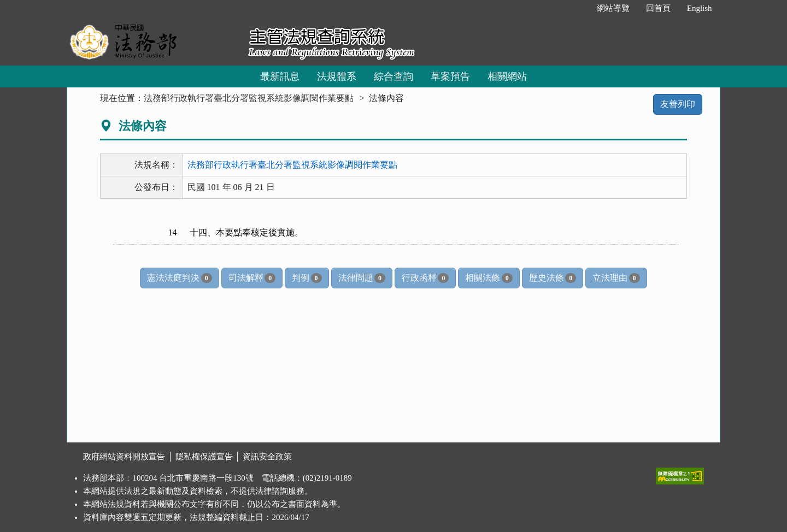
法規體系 (337, 76)
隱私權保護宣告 (204, 457)
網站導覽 (613, 8)
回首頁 (658, 8)
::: (577, 8)
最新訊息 (280, 76)
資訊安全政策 (267, 457)
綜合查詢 (393, 76)
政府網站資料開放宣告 (124, 457)
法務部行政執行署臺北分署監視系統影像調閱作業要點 (249, 98)
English (700, 8)
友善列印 (678, 104)
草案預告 (450, 76)
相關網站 (507, 76)
